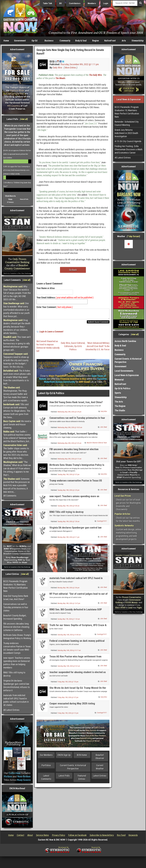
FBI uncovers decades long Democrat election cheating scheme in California (16, 627)
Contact (21, 835)
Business (49, 41)
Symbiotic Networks (124, 526)
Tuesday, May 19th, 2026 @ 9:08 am (68, 507)
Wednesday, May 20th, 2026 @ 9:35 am (69, 445)
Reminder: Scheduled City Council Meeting (127, 123)
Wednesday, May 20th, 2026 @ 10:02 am (70, 429)
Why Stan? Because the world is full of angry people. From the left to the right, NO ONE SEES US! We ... (17, 293)
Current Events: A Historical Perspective (73, 769)
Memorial (119, 380)
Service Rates (42, 835)
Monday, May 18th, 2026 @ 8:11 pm (68, 539)
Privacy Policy (59, 835)
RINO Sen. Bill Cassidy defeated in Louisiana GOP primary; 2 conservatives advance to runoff (76, 612)
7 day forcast (133, 236)
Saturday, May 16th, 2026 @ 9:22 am (69, 668)
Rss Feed (121, 835)
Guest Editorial (78, 344)
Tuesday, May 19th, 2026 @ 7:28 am (68, 523)
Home (6, 41)
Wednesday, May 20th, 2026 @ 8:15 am (69, 460)
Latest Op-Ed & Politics (51, 395)
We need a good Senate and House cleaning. (17, 424)
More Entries (70, 68)
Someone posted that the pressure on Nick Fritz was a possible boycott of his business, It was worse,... (17, 485)
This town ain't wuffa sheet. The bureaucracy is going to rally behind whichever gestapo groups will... (17, 343)
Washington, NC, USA (129, 250)
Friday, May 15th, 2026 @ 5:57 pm (68, 699)
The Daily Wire (95, 75)
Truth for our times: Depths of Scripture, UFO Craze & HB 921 (78, 628)
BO (61, 3)
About (30, 835)
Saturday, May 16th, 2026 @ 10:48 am (69, 636)
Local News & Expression (127, 375)
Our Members (46, 757)
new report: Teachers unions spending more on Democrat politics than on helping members (17, 663)
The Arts (119, 402)
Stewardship (138, 41)
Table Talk (47, 3)
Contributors (75, 3)
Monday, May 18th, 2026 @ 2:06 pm (68, 589)
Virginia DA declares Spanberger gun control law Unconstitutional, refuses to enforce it (17, 685)
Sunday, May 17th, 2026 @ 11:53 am (69, 621)
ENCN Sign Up (64, 757)
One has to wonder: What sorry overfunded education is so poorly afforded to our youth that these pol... (17, 310)
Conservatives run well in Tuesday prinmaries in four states (16, 607)
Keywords (133, 835)
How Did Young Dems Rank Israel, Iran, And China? (16, 598)
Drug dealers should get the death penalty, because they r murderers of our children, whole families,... (17, 327)
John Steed (104, 429)
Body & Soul (81, 41)
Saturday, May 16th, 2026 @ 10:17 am (69, 652)
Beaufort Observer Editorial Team (97, 444)
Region (96, 41)
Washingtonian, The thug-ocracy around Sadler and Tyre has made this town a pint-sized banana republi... (16, 394)
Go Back (73, 270)
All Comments (10, 496)
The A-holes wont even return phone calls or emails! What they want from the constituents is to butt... (17, 377)
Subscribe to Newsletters (102, 835)
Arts (124, 41)
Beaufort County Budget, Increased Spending (15, 617)
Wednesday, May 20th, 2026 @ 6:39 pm (69, 413)
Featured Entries (82, 779)
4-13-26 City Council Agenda (128, 141)
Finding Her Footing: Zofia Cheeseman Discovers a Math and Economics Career (129, 149)
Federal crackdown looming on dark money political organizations (77, 644)
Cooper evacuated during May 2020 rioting (72, 705)
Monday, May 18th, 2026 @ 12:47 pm (69, 605)
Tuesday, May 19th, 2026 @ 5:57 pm (68, 476)
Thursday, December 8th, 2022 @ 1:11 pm (79, 64)
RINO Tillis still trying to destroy (14, 674)
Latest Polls (64, 777)
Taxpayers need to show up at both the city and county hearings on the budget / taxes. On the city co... (16, 360)
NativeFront (110, 41)
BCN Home (82, 757)
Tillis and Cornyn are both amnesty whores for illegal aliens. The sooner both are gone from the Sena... (17, 411)
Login (106, 3)
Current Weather (100, 769)
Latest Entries (100, 777)
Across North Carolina (125, 341)
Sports (118, 393)
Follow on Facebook (77, 835)
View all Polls (24, 199)
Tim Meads (60, 78)
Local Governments (124, 371)
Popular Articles (122, 514)
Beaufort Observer (100, 758)
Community (65, 41)
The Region (120, 406)
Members (92, 3)
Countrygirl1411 (102, 523)
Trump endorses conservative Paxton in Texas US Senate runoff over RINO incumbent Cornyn (17, 648)
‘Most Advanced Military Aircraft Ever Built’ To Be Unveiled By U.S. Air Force (97, 348)
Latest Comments (46, 779)
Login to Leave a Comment (51, 333)
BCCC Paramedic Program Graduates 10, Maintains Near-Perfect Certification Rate (16, 586)
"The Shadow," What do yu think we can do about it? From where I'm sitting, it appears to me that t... (17, 468)
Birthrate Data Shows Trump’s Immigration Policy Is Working (17, 637)
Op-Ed (34, 41)
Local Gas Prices (123, 496)
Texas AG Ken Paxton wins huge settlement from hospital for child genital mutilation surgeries (75, 660)
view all (24, 119)
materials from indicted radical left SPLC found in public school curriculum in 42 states (16, 700)
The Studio (120, 410)
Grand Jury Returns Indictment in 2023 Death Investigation (126, 133)
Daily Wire (58, 68)
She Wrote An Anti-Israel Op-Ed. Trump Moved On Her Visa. (78, 691)
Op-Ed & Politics (122, 388)
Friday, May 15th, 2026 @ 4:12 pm (68, 715)
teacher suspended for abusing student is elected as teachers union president (78, 675)
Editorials (69, 348)
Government (20, 41)
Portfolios (46, 767)
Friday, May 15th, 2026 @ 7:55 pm (68, 683)
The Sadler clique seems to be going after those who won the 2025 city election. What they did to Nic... (16, 452)
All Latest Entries (11, 710)
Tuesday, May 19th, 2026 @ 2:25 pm (68, 492)
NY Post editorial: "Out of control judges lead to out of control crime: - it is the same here (79, 597)
